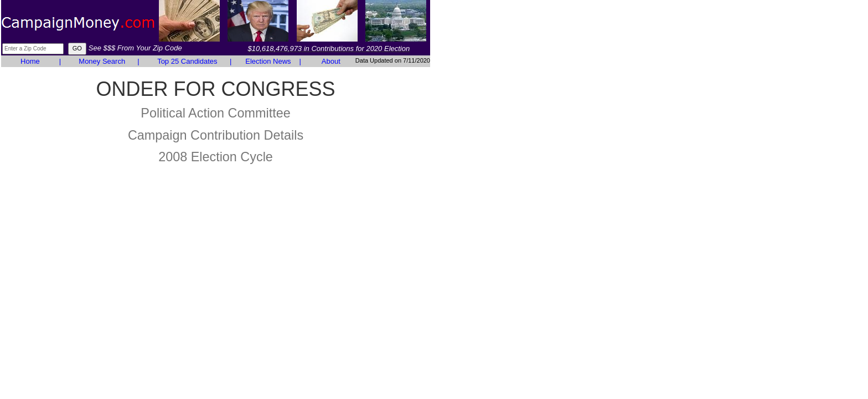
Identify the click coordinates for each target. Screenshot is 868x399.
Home (30, 61)
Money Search (102, 61)
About (331, 61)
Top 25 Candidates (187, 61)
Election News (268, 61)
